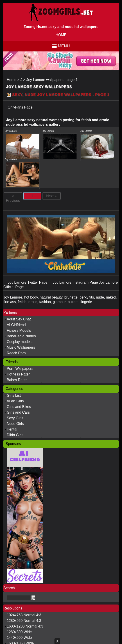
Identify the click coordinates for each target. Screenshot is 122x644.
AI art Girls (15, 401)
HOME (61, 35)
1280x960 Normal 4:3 (24, 621)
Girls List (14, 395)
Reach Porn (16, 353)
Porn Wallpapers (20, 369)
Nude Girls (15, 424)
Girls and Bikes (19, 407)
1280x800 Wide (19, 632)
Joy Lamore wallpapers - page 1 (52, 80)
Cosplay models (20, 342)
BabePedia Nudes (21, 336)
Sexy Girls (15, 418)
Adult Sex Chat (19, 319)
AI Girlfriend (16, 325)
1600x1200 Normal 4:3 (25, 626)
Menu (64, 46)
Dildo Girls (15, 435)
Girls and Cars (18, 412)
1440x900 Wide (19, 638)
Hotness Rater (18, 374)
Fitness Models (19, 330)
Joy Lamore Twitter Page (28, 282)
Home (12, 80)
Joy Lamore (11, 131)
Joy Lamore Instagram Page (76, 282)
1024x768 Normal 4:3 (24, 615)
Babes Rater (17, 380)
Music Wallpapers (21, 347)
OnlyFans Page (20, 107)
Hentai (12, 429)
